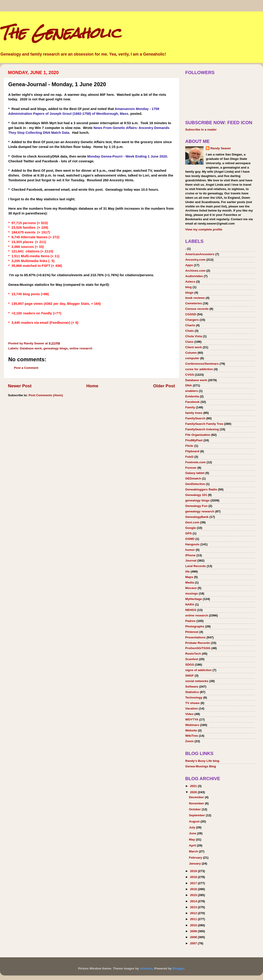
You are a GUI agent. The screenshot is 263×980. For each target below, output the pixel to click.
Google (191, 528)
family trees (194, 413)
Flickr (189, 446)
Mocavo (191, 588)
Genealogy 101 (196, 495)
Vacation (192, 708)
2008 (194, 937)
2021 (194, 786)
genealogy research (200, 511)
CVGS (190, 375)
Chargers (192, 320)
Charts (190, 325)
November (197, 803)
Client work (194, 347)
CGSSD (191, 314)
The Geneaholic (60, 33)
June (193, 833)
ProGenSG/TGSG (198, 648)
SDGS (190, 665)
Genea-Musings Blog (201, 766)
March (194, 851)
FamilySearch (195, 418)
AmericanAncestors (200, 254)
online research (81, 348)
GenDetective (195, 484)
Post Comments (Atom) (46, 395)
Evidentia (192, 396)
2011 (194, 919)
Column (191, 353)
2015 (194, 895)
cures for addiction (199, 369)
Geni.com (192, 522)
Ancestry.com (195, 260)
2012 (194, 913)
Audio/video (194, 276)
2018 (194, 877)
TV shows (192, 703)
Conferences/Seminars (202, 364)
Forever (191, 468)
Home (92, 386)
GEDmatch (193, 478)
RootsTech (193, 654)
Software (192, 687)
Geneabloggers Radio (201, 489)
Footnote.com (195, 462)
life (188, 572)
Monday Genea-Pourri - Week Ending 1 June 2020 (127, 156)
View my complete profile (204, 229)
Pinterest (192, 632)
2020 (194, 792)
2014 (194, 901)
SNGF (190, 676)
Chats (190, 331)
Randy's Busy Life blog (202, 761)
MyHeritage (194, 599)
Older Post (164, 386)
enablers (192, 391)
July (192, 827)
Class (189, 342)
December (197, 797)
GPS (189, 533)
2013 (194, 907)
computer (192, 358)
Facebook (192, 402)
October (195, 809)
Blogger (178, 968)
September (197, 815)
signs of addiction (199, 670)
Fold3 (189, 457)
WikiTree (192, 736)
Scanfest (192, 659)
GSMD (190, 539)
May (192, 839)
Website (191, 730)
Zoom (189, 741)
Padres (190, 621)
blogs (189, 293)
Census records (197, 309)
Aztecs (190, 282)
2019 (194, 871)
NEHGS (191, 610)
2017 (194, 883)
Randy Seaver (221, 148)
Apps (189, 265)
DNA (189, 385)
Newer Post (20, 386)
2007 (194, 943)
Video (189, 714)
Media (190, 582)
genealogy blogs (56, 348)
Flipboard (192, 451)
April (193, 845)
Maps (189, 577)
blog (189, 287)
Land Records (196, 566)
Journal (191, 561)
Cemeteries (194, 303)
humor (190, 550)
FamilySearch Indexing (202, 429)
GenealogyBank (197, 517)
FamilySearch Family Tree (204, 424)
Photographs (195, 626)
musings (192, 593)
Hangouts (192, 544)
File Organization (198, 435)
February (196, 858)
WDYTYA (192, 719)
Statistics (192, 692)
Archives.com (195, 271)
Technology (194, 698)
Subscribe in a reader (201, 130)
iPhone (190, 555)
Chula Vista (194, 336)
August (195, 821)
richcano (146, 968)
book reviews (195, 298)
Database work (31, 348)
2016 (194, 889)
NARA (190, 604)
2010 (194, 925)
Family (190, 407)
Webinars (192, 725)
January (195, 864)
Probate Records (198, 643)
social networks (197, 681)
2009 (194, 931)
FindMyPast (194, 440)
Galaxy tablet (195, 473)
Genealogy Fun (196, 506)
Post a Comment (26, 368)
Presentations (195, 637)
